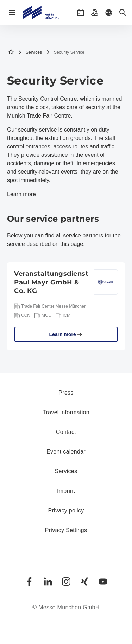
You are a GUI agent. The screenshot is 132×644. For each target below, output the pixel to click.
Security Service (65, 52)
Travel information (66, 412)
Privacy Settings (66, 530)
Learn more (21, 194)
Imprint (66, 491)
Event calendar (66, 452)
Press (66, 393)
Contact (66, 432)
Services (30, 52)
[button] (81, 13)
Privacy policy (66, 511)
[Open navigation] (12, 13)
